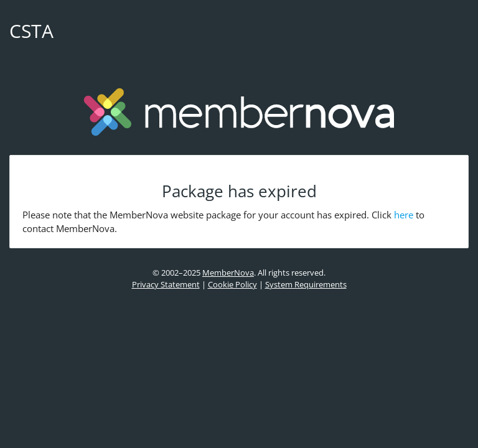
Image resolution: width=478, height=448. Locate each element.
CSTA (31, 31)
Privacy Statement (166, 284)
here (404, 215)
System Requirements (306, 284)
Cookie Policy (232, 284)
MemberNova (228, 273)
